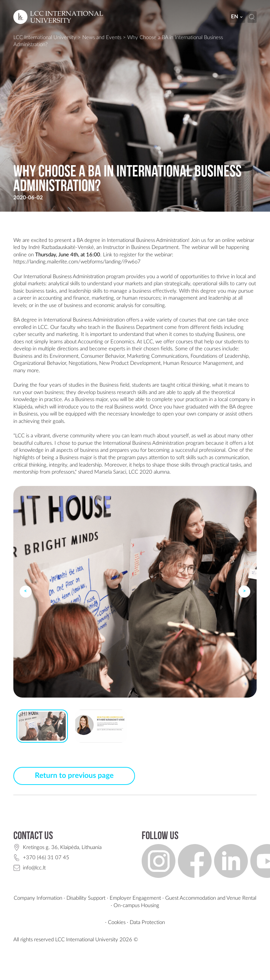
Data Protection (147, 922)
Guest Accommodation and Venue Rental (211, 898)
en (237, 17)
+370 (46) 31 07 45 (46, 858)
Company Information (38, 898)
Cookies (117, 922)
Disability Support (86, 898)
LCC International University (45, 38)
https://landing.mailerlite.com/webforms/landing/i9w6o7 (77, 262)
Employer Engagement (135, 898)
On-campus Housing (136, 906)
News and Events (102, 38)
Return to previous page (74, 776)
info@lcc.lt (34, 868)
